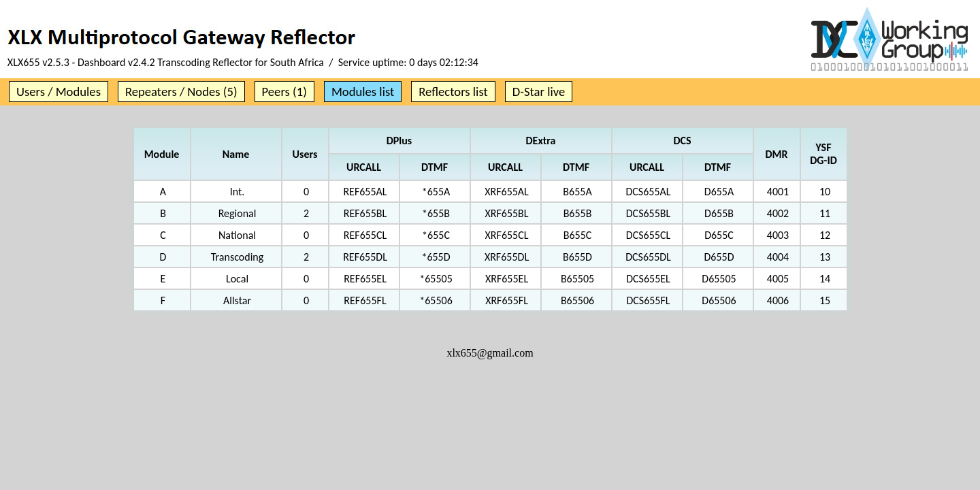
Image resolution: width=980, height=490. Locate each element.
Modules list (363, 92)
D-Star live (539, 92)
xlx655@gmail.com (490, 353)
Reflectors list (453, 92)
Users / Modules (59, 92)
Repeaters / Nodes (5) (181, 92)
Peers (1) (284, 92)
